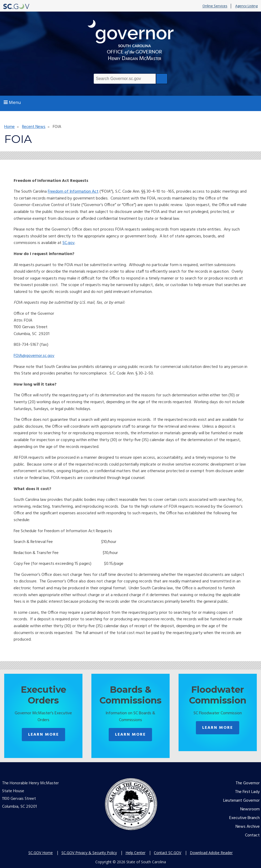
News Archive (248, 827)
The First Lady (247, 792)
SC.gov (69, 243)
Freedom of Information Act (73, 192)
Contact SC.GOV (168, 853)
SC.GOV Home (41, 853)
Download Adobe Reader (211, 853)
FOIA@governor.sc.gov (34, 356)
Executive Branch (244, 818)
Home (9, 127)
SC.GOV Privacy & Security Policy (89, 853)
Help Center (135, 853)
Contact (252, 835)
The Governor (248, 783)
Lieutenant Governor (241, 801)
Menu (12, 103)
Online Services (215, 6)
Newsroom (250, 809)
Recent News (34, 127)
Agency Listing (246, 6)
